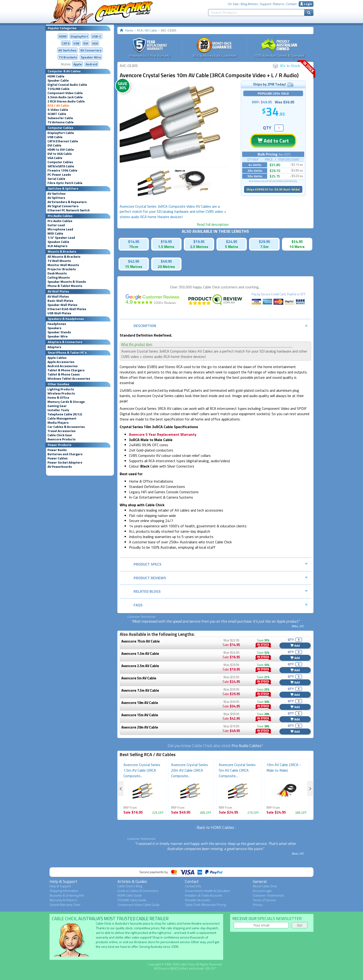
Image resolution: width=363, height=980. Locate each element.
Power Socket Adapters (65, 462)
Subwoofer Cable (60, 118)
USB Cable (55, 137)
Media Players (58, 423)
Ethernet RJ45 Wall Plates (67, 309)
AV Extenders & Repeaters (67, 202)
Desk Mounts (57, 273)
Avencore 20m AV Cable (140, 727)
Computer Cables (60, 162)
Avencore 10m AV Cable (140, 703)
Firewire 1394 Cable (62, 170)
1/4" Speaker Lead (61, 238)
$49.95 (166, 261)
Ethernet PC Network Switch (69, 210)
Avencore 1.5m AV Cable (140, 654)
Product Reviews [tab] (221, 578)
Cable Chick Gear (60, 435)
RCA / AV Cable (58, 105)
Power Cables (58, 458)
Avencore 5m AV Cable (139, 678)
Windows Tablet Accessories (69, 379)
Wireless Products (61, 393)
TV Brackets (68, 57)
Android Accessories (63, 366)
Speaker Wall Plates (62, 305)
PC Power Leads (59, 175)
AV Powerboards (60, 467)
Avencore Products (61, 439)
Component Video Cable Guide (138, 905)
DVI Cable (54, 145)
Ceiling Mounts (59, 277)
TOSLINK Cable (58, 89)
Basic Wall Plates (60, 301)
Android (91, 64)
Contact (291, 4)
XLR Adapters (57, 246)
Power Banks (57, 450)
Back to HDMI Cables (215, 827)
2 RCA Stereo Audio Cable (66, 101)
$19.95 (199, 242)
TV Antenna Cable (61, 122)
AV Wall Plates (58, 296)
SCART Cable (57, 114)
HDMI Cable (56, 76)
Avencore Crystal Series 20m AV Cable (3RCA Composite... (189, 770)
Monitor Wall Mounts (63, 265)
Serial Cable (56, 179)
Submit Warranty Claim (65, 905)
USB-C (97, 36)
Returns (279, 4)
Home (129, 30)
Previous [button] (121, 789)
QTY (267, 128)
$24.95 (232, 242)
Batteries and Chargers (65, 454)
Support (266, 4)
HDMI (63, 36)
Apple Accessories (61, 362)
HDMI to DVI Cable (61, 150)
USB (76, 43)
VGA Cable (55, 158)
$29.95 (264, 242)
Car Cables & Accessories (66, 427)
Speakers (54, 328)
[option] (174, 124)
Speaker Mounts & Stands (67, 282)
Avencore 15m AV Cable (140, 715)
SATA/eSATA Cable (61, 166)
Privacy (258, 905)
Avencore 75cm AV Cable (141, 641)
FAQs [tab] (221, 605)
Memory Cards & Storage (66, 402)
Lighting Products (61, 389)
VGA (95, 43)
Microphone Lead (60, 229)
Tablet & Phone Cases (64, 374)
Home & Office (58, 398)
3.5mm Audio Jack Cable (65, 97)
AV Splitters (56, 198)
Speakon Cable (58, 242)
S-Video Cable (58, 110)
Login (306, 4)
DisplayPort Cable (61, 133)
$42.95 (134, 261)
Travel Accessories (61, 431)
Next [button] (310, 789)
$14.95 (134, 242)
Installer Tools (58, 410)
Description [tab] (221, 326)
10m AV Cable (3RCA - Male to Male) (284, 767)
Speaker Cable (58, 80)
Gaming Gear (57, 406)
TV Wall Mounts (59, 261)
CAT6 (66, 43)
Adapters (54, 347)
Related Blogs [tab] (221, 591)
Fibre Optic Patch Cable (65, 183)
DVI (86, 43)
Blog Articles (249, 4)
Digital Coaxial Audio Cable (67, 85)
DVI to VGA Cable (60, 154)
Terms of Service (264, 900)
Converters (91, 50)
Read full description (213, 224)
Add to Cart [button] (273, 141)
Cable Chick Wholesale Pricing (205, 905)
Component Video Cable (65, 93)
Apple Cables (57, 358)
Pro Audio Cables (60, 221)
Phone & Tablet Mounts (65, 286)
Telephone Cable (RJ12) (65, 414)
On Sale (233, 4)
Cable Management (62, 418)
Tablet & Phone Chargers (66, 370)
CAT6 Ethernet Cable (63, 141)
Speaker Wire (91, 57)
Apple (78, 64)
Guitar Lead (56, 225)
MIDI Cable (55, 233)
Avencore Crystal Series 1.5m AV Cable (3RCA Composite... (142, 770)
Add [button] (295, 645)
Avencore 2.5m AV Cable (140, 666)
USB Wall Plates (59, 313)
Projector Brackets (62, 269)
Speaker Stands (59, 332)
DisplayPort (79, 36)
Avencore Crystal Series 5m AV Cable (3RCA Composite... (237, 770)
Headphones (57, 324)
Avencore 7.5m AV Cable (140, 690)
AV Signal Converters (63, 206)
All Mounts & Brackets (64, 257)
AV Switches (67, 50)
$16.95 (166, 242)
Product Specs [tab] (221, 564)
